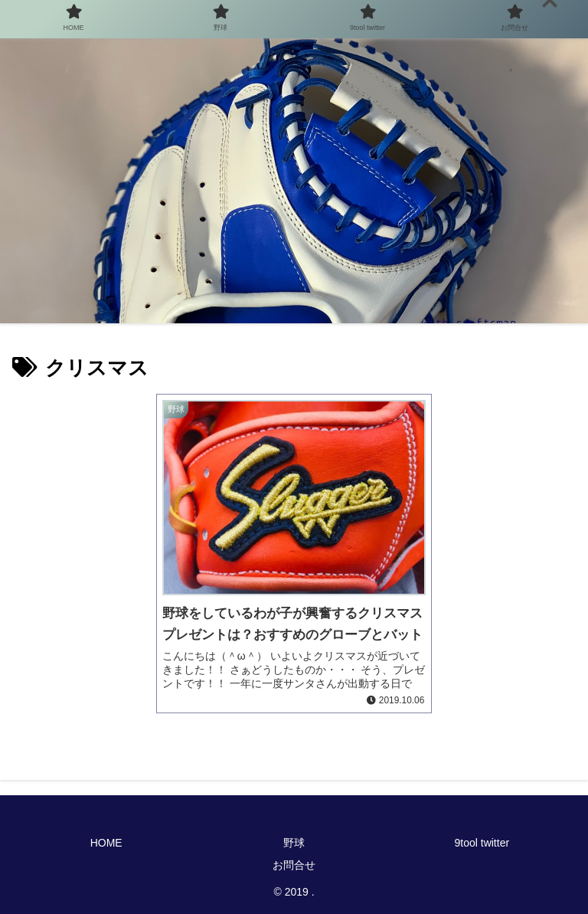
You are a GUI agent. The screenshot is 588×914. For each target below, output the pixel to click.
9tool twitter (482, 843)
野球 (294, 843)
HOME (106, 843)
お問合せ (294, 865)
